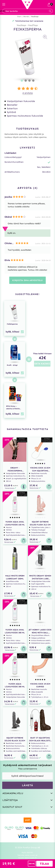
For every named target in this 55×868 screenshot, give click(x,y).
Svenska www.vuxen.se (28, 855)
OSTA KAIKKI (42, 364)
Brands (26, 17)
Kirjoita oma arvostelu (27, 280)
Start (19, 17)
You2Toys (33, 25)
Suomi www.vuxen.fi (27, 858)
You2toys (35, 17)
